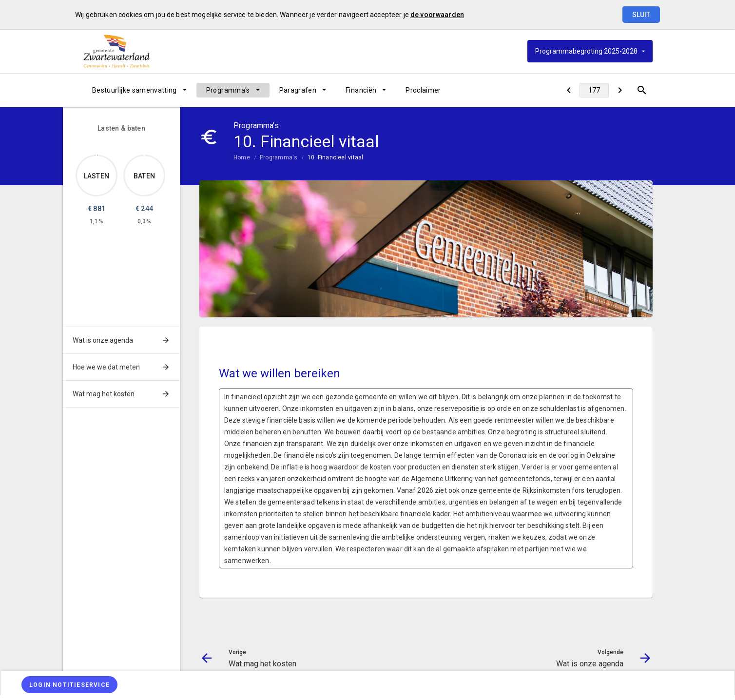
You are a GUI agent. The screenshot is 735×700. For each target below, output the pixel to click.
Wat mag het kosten (104, 394)
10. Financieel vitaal (336, 157)
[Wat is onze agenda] (620, 90)
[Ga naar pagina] (594, 90)
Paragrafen (298, 90)
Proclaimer (423, 90)
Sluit (641, 15)
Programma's (228, 90)
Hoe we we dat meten (106, 367)
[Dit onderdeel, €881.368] (97, 155)
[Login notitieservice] (69, 685)
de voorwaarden (437, 15)
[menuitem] (139, 90)
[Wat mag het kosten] (569, 90)
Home (242, 157)
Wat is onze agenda (103, 340)
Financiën (361, 90)
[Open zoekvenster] (642, 90)
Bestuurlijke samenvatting (135, 90)
